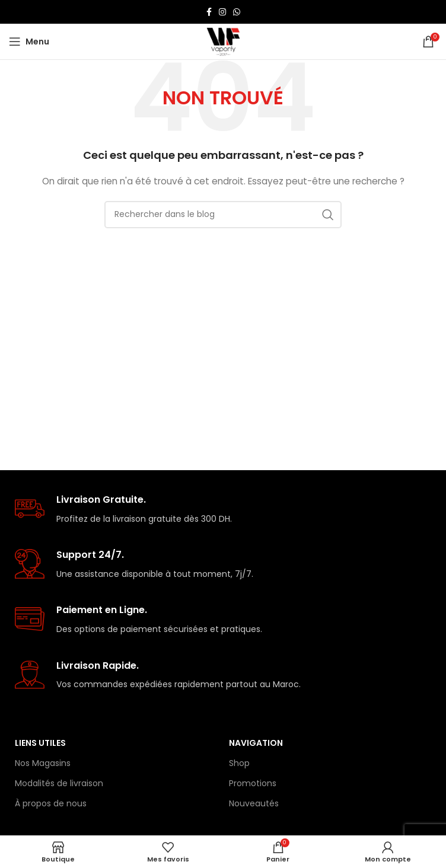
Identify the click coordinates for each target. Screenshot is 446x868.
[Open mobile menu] (29, 42)
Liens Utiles (40, 743)
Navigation (256, 743)
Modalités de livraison (59, 783)
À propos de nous (51, 803)
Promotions (253, 783)
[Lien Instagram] (222, 12)
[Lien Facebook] (209, 12)
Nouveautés (254, 803)
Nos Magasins (43, 763)
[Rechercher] (223, 215)
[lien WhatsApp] (237, 12)
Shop (239, 763)
